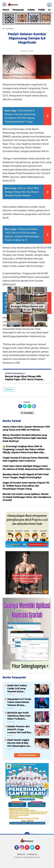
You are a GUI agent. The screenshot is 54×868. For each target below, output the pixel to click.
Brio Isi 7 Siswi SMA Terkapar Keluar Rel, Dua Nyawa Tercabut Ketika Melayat (22, 192)
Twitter (34, 849)
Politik (41, 10)
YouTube (39, 849)
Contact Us (32, 854)
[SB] (17, 363)
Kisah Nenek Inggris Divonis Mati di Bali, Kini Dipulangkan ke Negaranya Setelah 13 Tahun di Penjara (19, 743)
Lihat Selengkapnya (27, 755)
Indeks (31, 10)
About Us (21, 854)
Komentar (27, 413)
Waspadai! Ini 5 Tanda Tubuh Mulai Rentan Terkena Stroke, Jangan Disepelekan (19, 702)
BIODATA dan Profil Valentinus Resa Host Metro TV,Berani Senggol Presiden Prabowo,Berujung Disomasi (19, 716)
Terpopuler (18, 10)
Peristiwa (9, 389)
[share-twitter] (25, 406)
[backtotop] (27, 835)
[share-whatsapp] (29, 406)
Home (6, 10)
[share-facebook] (20, 406)
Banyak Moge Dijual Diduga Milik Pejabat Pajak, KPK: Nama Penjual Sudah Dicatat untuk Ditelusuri (24, 378)
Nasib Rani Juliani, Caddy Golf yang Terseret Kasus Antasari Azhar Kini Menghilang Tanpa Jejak (18, 689)
